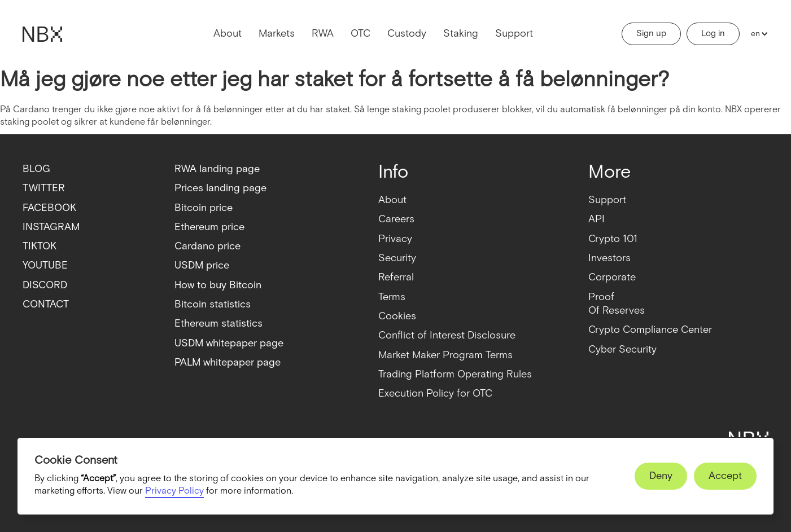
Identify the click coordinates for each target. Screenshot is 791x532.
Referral (396, 277)
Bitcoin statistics (213, 304)
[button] (757, 34)
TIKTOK (40, 246)
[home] (42, 34)
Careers (396, 219)
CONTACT (46, 304)
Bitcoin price (204, 208)
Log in (713, 34)
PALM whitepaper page (228, 362)
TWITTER (44, 188)
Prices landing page (220, 188)
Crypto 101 (613, 239)
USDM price (202, 265)
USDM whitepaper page (229, 343)
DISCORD (45, 285)
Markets (277, 34)
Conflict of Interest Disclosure (447, 335)
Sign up (651, 34)
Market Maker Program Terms (445, 355)
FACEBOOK (49, 208)
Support (514, 34)
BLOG (36, 169)
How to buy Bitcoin (218, 285)
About (228, 34)
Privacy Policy (174, 491)
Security (397, 258)
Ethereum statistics (218, 324)
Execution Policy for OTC (435, 393)
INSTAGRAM (51, 227)
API (596, 219)
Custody (407, 34)
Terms (392, 297)
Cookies (397, 316)
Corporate (612, 277)
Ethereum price (209, 227)
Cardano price (207, 246)
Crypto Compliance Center (650, 330)
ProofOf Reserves (617, 304)
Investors (609, 258)
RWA (323, 34)
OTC (360, 34)
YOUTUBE (45, 265)
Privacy (395, 239)
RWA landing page (217, 169)
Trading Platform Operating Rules (455, 374)
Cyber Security (622, 349)
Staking (461, 34)
